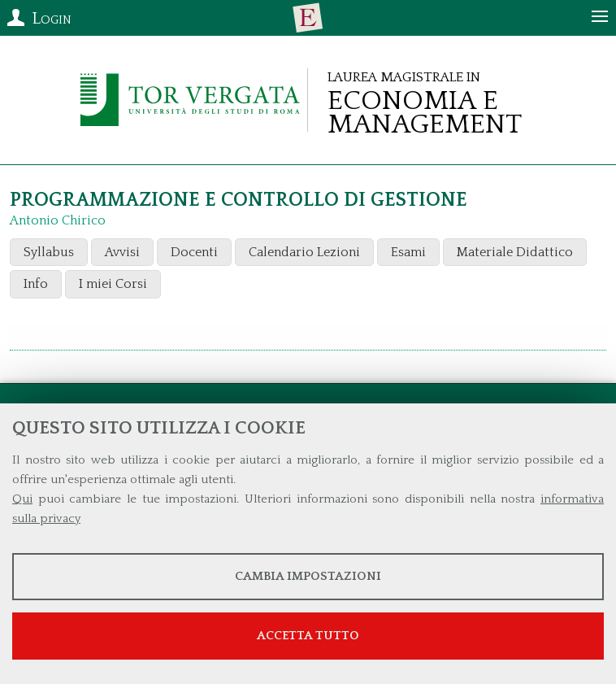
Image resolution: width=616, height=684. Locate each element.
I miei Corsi (113, 284)
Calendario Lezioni (304, 252)
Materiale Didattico (515, 252)
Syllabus (49, 252)
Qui (22, 499)
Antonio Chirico (58, 220)
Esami (408, 252)
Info (36, 284)
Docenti (194, 252)
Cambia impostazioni (308, 576)
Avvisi (122, 252)
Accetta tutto (308, 636)
